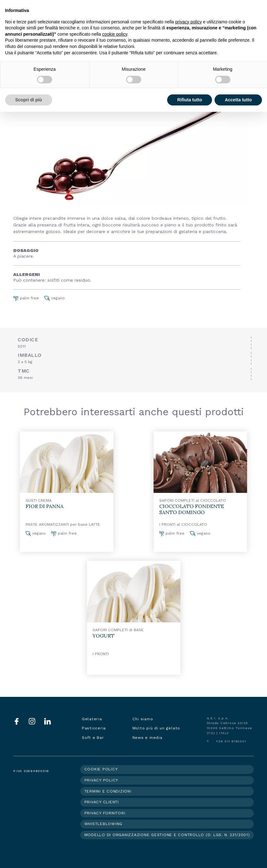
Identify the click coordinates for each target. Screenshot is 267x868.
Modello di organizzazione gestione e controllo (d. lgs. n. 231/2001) (167, 835)
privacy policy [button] (189, 22)
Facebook (17, 721)
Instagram (32, 721)
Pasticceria (94, 728)
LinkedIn (48, 721)
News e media (147, 738)
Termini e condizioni (108, 791)
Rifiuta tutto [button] (190, 100)
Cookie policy (101, 769)
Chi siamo (143, 719)
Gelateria (92, 719)
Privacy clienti (102, 802)
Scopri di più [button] (29, 100)
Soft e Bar (93, 738)
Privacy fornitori (105, 813)
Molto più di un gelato (156, 728)
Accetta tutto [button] (238, 100)
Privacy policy (101, 780)
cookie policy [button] (115, 34)
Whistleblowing (103, 824)
